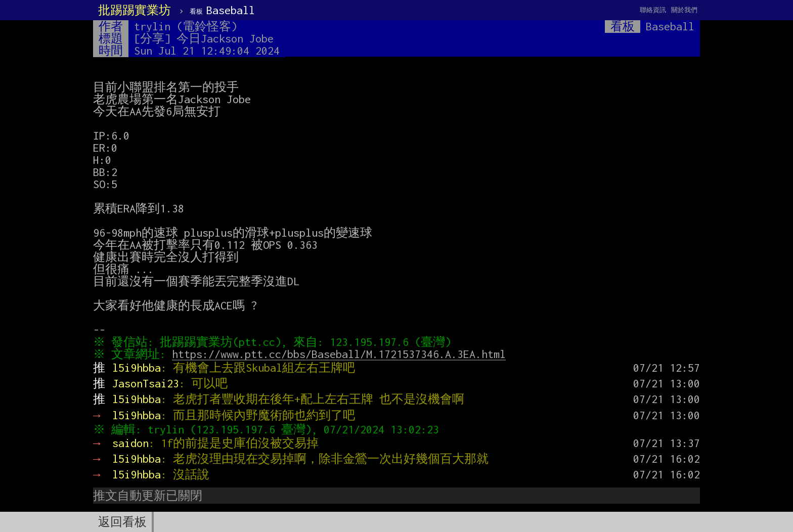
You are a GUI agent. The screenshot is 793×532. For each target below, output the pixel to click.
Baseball (222, 10)
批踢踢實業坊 (135, 10)
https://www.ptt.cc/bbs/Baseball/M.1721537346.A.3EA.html (341, 354)
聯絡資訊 (653, 10)
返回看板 (122, 522)
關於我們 (684, 10)
